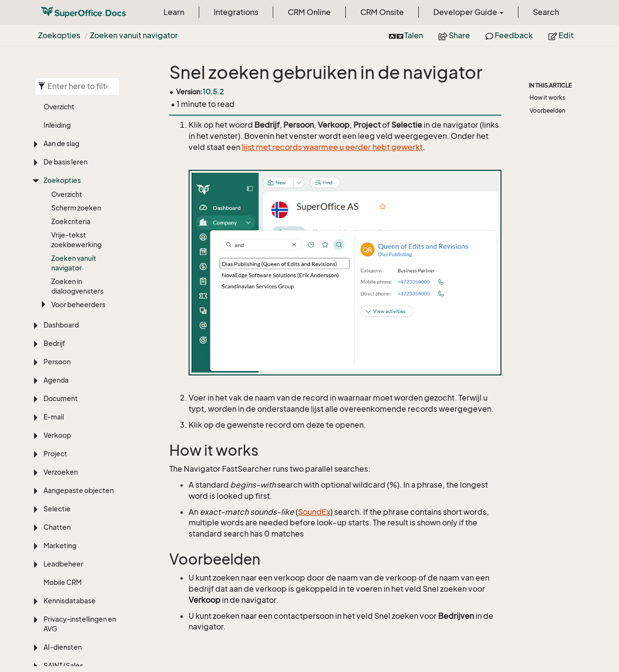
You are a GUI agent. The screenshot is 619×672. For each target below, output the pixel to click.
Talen (406, 35)
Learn (174, 12)
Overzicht (59, 107)
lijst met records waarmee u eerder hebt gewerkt (332, 147)
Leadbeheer (63, 564)
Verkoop (57, 435)
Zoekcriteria (71, 221)
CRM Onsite (382, 12)
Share (454, 35)
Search (546, 12)
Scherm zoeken (76, 208)
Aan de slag (61, 143)
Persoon (57, 362)
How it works (547, 97)
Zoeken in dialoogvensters (77, 286)
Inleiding (57, 125)
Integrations (236, 12)
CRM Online (309, 12)
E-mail (54, 417)
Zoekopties (59, 35)
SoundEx (314, 512)
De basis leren (66, 162)
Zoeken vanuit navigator (134, 35)
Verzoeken (61, 472)
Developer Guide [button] (468, 12)
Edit (561, 35)
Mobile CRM (63, 582)
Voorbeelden (547, 111)
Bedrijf (54, 343)
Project (55, 454)
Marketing (60, 545)
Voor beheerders (78, 305)
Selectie (57, 509)
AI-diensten (63, 647)
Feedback (509, 35)
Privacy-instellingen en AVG (80, 624)
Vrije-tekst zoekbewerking (76, 240)
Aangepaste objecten (79, 490)
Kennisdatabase (70, 601)
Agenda (56, 380)
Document (61, 398)
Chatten (57, 527)
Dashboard (61, 325)
